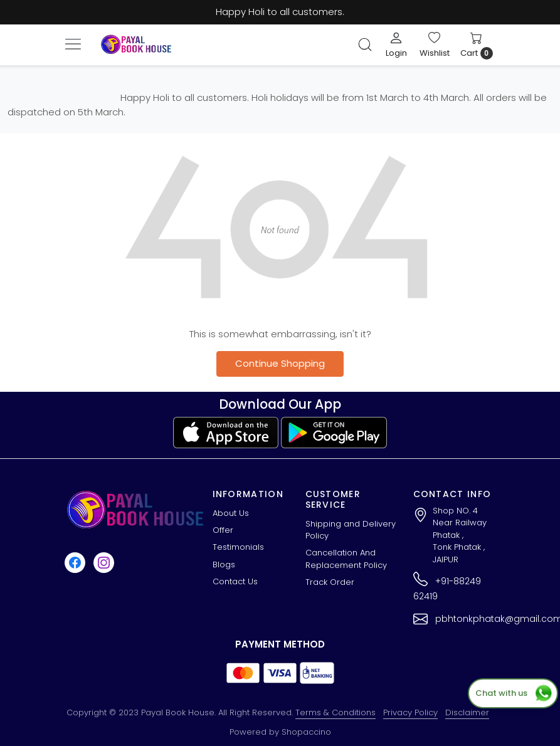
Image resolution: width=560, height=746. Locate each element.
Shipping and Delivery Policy (351, 530)
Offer (223, 530)
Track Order (330, 582)
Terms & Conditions (335, 712)
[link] (365, 45)
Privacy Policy (410, 712)
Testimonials (238, 547)
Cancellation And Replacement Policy (346, 559)
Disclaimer (467, 712)
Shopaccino (306, 732)
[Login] (396, 45)
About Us (231, 513)
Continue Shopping (280, 363)
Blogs (224, 565)
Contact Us (235, 581)
